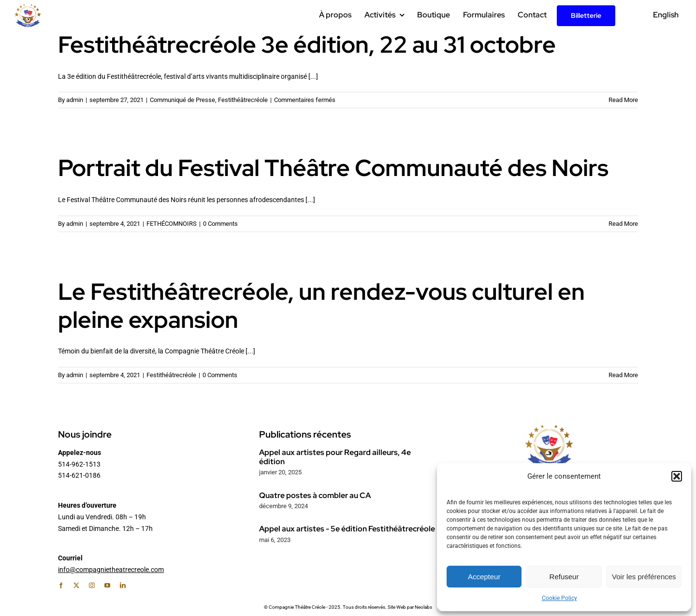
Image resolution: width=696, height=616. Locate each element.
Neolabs (423, 607)
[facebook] (61, 586)
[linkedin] (123, 586)
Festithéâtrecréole (243, 100)
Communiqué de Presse (182, 100)
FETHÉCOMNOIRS (172, 224)
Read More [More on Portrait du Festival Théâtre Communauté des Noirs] (623, 224)
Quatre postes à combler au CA (315, 495)
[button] (677, 476)
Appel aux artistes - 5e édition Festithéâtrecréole (347, 529)
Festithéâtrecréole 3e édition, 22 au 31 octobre (307, 44)
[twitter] (76, 586)
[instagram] (92, 586)
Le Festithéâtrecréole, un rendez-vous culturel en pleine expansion (321, 306)
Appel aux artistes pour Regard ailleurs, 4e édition (335, 457)
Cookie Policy (559, 598)
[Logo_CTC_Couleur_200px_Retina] (28, 7)
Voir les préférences (644, 577)
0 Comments (220, 224)
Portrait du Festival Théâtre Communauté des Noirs (333, 168)
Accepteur (484, 577)
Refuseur (564, 577)
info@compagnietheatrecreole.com (111, 570)
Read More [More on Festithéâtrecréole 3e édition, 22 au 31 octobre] (623, 100)
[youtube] (107, 586)
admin (75, 100)
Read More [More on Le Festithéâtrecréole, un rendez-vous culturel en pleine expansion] (623, 375)
